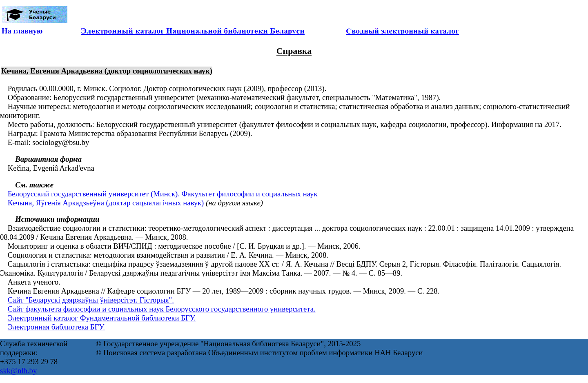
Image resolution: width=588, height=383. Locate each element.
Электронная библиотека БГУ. (56, 327)
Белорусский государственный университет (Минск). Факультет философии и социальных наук (163, 194)
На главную (22, 31)
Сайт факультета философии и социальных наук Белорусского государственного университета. (162, 309)
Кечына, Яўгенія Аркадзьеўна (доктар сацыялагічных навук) (106, 203)
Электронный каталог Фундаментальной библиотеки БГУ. (102, 318)
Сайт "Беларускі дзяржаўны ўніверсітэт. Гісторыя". (91, 300)
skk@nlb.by (18, 371)
